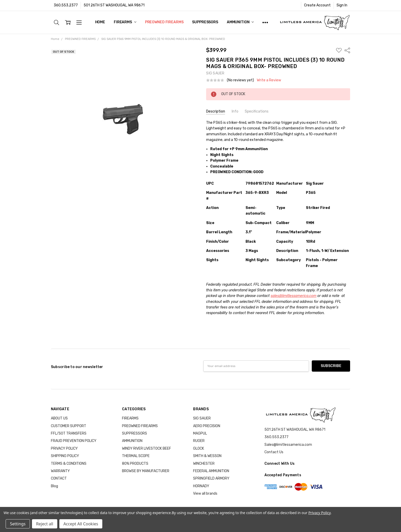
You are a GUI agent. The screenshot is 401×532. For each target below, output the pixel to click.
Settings (18, 524)
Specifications (257, 111)
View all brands (205, 494)
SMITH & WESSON (207, 456)
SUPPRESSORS (205, 22)
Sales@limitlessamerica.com (288, 445)
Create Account (317, 5)
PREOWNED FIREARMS (164, 22)
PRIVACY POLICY (64, 448)
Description (216, 111)
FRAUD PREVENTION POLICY (74, 441)
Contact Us (274, 452)
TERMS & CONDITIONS (69, 464)
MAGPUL (200, 433)
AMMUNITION (240, 22)
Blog (54, 486)
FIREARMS (125, 22)
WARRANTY (60, 471)
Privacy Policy (320, 513)
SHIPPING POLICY (65, 456)
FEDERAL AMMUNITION (211, 471)
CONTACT (59, 478)
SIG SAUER (202, 418)
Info (235, 111)
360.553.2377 (66, 5)
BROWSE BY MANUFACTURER (146, 471)
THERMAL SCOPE (136, 456)
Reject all (45, 524)
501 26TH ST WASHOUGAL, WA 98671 (114, 5)
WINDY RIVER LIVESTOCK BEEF (147, 448)
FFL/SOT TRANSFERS (69, 433)
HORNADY (201, 486)
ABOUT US (59, 418)
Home (100, 22)
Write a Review (269, 80)
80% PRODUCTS (135, 464)
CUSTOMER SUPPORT (69, 426)
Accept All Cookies (81, 524)
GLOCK (199, 448)
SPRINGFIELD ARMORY (211, 478)
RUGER (199, 441)
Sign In (342, 5)
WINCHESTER (204, 464)
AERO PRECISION (207, 426)
